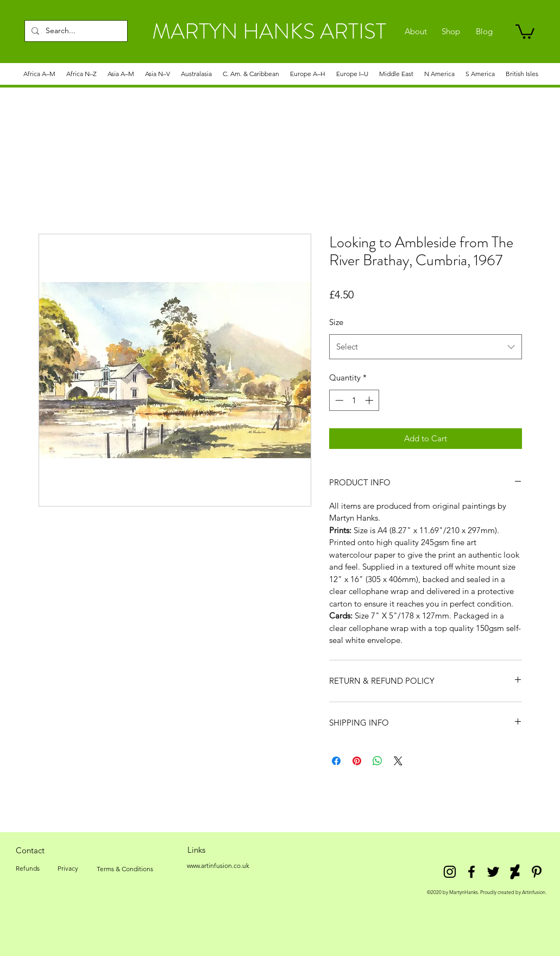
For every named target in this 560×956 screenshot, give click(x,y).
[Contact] (30, 850)
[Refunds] (28, 868)
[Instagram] (450, 872)
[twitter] (493, 872)
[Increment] (370, 400)
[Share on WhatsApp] (377, 761)
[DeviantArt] (515, 872)
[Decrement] (338, 400)
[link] (525, 31)
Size (336, 322)
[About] (416, 32)
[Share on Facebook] (336, 761)
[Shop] (451, 32)
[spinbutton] (354, 400)
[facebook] (471, 872)
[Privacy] (68, 868)
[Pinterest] (537, 872)
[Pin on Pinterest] (357, 761)
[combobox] (426, 347)
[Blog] (484, 32)
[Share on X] (398, 761)
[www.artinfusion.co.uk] (218, 866)
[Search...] (75, 31)
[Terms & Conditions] (125, 869)
